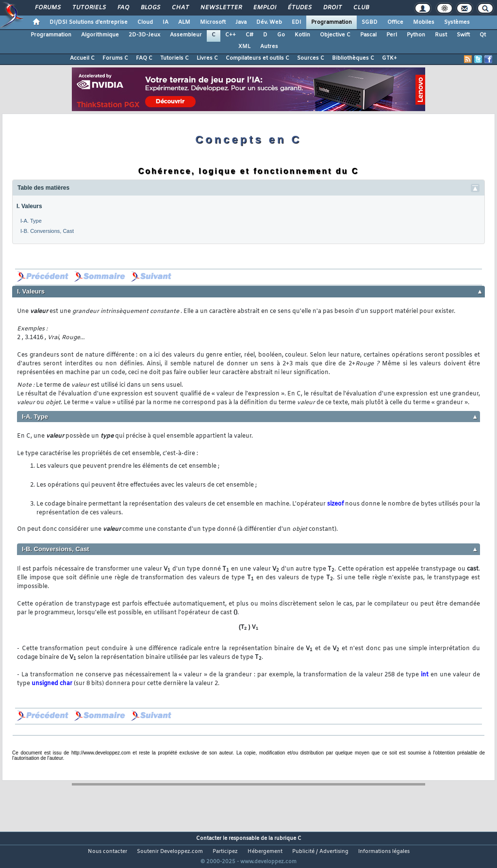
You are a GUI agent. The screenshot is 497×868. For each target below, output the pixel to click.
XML (244, 47)
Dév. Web (269, 22)
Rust (441, 35)
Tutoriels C (174, 58)
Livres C (207, 58)
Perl (392, 35)
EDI (297, 22)
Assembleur (186, 35)
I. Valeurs (29, 206)
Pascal (368, 35)
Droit (332, 8)
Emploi (264, 8)
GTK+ (389, 58)
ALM (184, 22)
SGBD (370, 22)
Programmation (331, 22)
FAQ (123, 8)
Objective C (335, 35)
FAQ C (144, 58)
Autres (269, 47)
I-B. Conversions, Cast (47, 231)
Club (361, 8)
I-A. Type (31, 221)
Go (281, 35)
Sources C (311, 58)
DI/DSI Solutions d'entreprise (89, 22)
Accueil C (82, 58)
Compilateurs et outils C (257, 58)
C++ (231, 35)
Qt (483, 35)
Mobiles (424, 22)
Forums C (115, 58)
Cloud (145, 22)
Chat (180, 8)
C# (249, 35)
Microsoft (213, 22)
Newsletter (221, 8)
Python (416, 35)
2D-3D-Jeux (144, 35)
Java (241, 22)
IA (166, 22)
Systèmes (457, 22)
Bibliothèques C (353, 58)
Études (299, 8)
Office (395, 22)
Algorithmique (100, 35)
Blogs (150, 8)
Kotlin (302, 35)
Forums (47, 8)
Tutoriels (89, 8)
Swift (463, 35)
